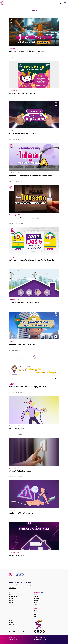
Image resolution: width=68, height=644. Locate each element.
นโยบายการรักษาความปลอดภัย (39, 637)
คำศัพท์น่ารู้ (12, 622)
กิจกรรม (36, 597)
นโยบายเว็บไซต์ (12, 637)
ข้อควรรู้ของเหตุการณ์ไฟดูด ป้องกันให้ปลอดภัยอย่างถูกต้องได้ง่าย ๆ (31, 176)
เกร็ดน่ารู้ (12, 131)
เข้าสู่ (40, 641)
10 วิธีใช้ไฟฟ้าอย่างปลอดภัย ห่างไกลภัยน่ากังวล (24, 302)
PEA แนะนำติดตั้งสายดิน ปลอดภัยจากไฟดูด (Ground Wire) (28, 387)
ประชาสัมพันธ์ (37, 599)
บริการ (11, 621)
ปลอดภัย (12, 48)
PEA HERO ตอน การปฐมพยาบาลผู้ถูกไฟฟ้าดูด (24, 345)
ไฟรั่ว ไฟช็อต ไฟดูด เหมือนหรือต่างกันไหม (22, 94)
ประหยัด (11, 599)
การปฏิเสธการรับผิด (13, 639)
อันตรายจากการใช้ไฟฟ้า (17, 556)
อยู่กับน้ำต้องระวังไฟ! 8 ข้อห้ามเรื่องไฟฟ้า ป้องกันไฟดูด (27, 52)
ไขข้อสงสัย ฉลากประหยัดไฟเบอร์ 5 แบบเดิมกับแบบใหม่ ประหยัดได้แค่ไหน (32, 260)
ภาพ (35, 615)
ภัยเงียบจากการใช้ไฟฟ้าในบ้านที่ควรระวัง (22, 513)
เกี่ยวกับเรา (12, 624)
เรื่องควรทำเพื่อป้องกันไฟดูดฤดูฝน (20, 471)
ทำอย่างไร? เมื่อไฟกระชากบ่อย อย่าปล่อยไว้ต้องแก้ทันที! (27, 218)
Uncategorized (13, 597)
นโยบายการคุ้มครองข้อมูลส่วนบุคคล (40, 639)
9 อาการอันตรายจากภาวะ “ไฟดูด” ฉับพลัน (23, 134)
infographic (13, 91)
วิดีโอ (35, 613)
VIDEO (11, 342)
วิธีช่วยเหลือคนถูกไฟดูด (17, 429)
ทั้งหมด (11, 595)
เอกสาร (36, 617)
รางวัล (35, 605)
